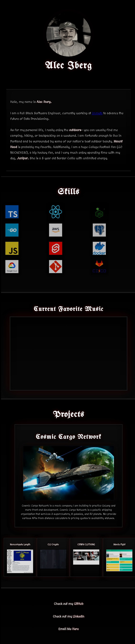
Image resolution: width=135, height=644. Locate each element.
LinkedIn (79, 617)
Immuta (97, 113)
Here (75, 629)
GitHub (79, 604)
